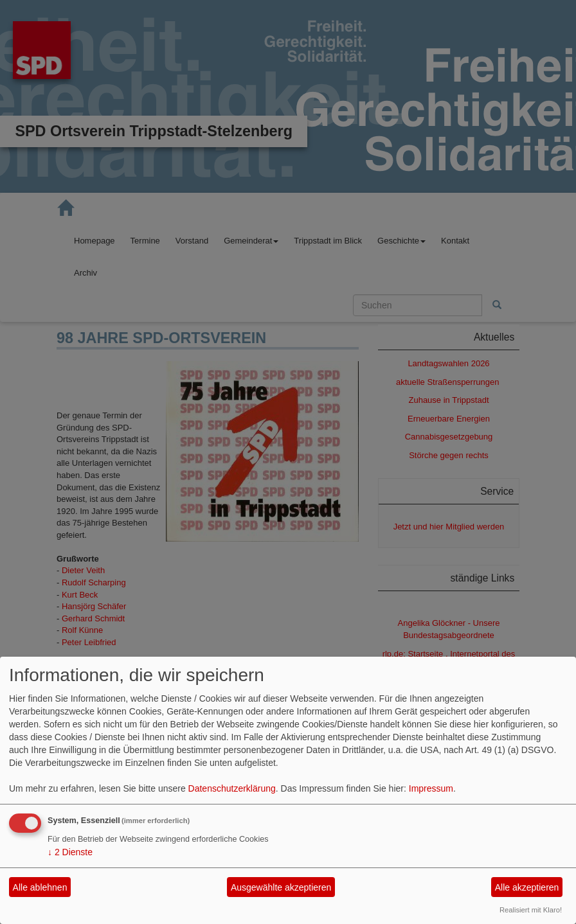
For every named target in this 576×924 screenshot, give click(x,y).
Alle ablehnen (40, 887)
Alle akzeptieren (527, 887)
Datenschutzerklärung (232, 788)
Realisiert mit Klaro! (531, 910)
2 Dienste (70, 852)
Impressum (431, 788)
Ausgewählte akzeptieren (281, 887)
